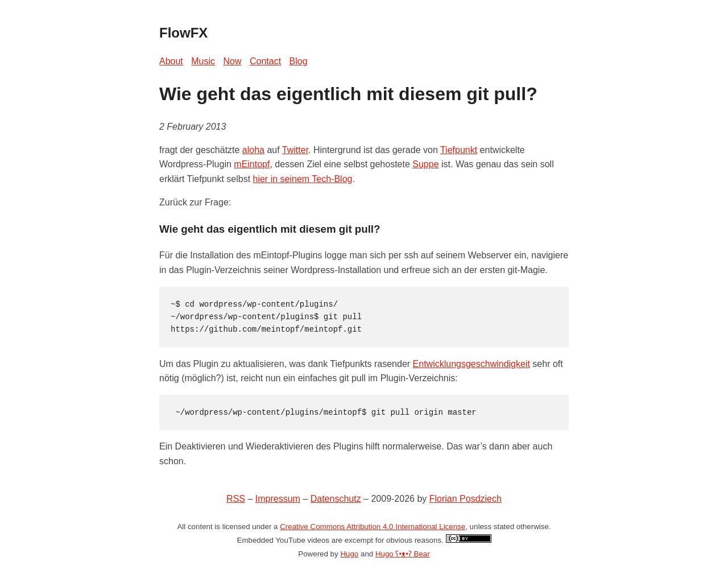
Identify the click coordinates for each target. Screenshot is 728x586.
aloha (253, 150)
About (171, 61)
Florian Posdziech (466, 499)
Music (203, 61)
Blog (299, 61)
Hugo (349, 554)
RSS (236, 499)
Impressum (278, 499)
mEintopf (252, 164)
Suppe (425, 164)
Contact (265, 61)
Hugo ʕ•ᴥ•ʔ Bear (403, 554)
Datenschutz (336, 499)
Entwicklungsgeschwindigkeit (471, 364)
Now (233, 61)
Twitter (295, 150)
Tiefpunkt (459, 150)
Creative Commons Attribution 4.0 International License (373, 527)
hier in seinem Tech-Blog (303, 179)
